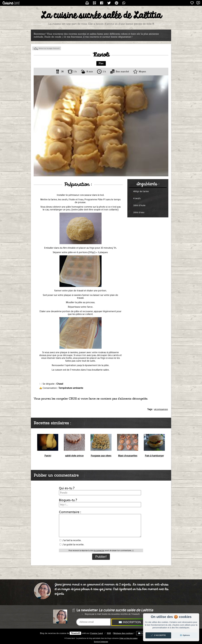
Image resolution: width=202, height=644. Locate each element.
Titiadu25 (75, 633)
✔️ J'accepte (158, 635)
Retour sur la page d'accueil (49, 48)
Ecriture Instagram (101, 642)
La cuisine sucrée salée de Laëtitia (101, 16)
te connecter (99, 550)
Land (96, 633)
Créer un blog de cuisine (128, 638)
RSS (109, 633)
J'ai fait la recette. (70, 540)
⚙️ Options (185, 635)
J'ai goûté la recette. (72, 544)
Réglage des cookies (123, 633)
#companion (161, 409)
